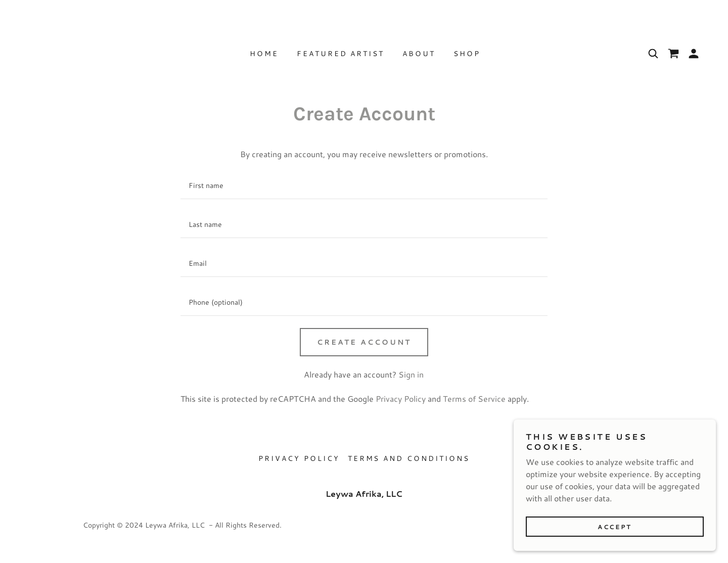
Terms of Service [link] (474, 398)
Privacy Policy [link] (401, 398)
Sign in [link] (411, 374)
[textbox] (364, 186)
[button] (694, 54)
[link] (673, 54)
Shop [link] (467, 54)
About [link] (419, 54)
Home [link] (264, 54)
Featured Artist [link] (341, 54)
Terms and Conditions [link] (409, 458)
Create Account (364, 342)
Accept (615, 527)
